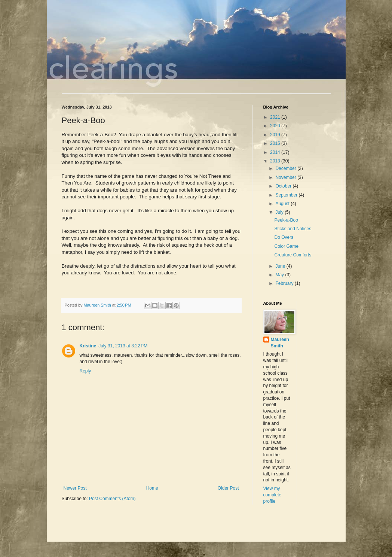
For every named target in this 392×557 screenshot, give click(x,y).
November (286, 177)
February (285, 283)
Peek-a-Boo (286, 220)
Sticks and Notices (293, 229)
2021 (276, 117)
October (284, 186)
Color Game (286, 246)
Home (152, 488)
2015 (276, 143)
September (287, 195)
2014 (276, 152)
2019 (276, 135)
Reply (85, 371)
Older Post (228, 488)
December (286, 168)
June (281, 266)
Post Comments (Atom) (112, 499)
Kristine (88, 346)
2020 (276, 126)
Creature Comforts (293, 255)
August (283, 204)
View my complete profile (272, 495)
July (280, 212)
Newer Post (75, 488)
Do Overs (284, 237)
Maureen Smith (280, 343)
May (280, 275)
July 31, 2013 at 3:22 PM (123, 346)
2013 (276, 161)
